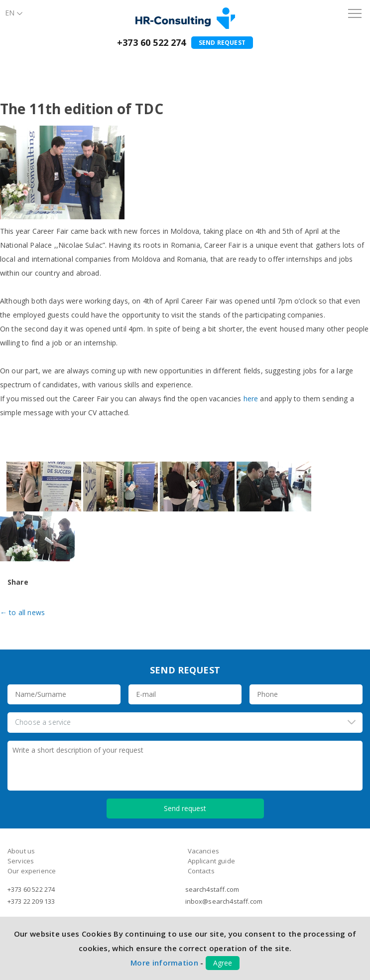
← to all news (22, 612)
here (251, 399)
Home (13, 64)
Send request (222, 43)
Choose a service (43, 722)
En (10, 13)
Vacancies (203, 851)
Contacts (201, 871)
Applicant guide (211, 861)
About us (44, 64)
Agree (223, 963)
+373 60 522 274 (151, 42)
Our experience (32, 871)
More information (164, 963)
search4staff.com (212, 889)
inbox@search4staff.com (224, 901)
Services (21, 861)
